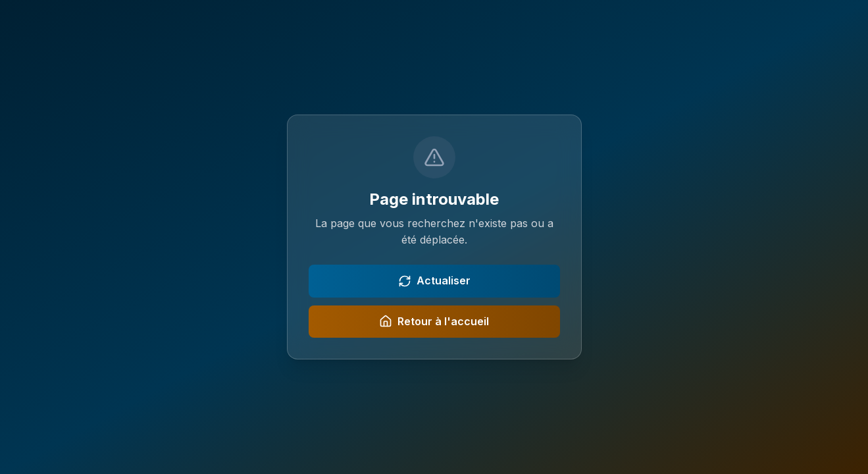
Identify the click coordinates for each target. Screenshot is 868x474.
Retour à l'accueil (434, 322)
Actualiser (434, 281)
